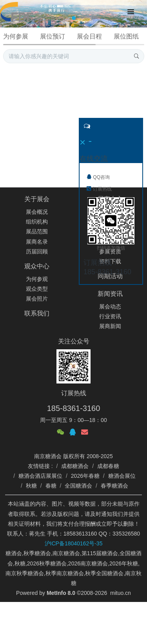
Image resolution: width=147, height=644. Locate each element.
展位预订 (53, 36)
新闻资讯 (110, 294)
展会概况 (37, 212)
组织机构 (37, 222)
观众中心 (37, 266)
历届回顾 (37, 251)
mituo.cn (121, 593)
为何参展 (16, 36)
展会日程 (89, 36)
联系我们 (37, 313)
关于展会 (37, 199)
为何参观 (37, 279)
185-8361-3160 (74, 408)
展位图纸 (126, 36)
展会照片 (37, 299)
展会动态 (110, 306)
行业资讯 (110, 316)
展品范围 (37, 231)
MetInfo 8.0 (61, 593)
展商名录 (37, 242)
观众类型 (37, 289)
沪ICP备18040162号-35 (74, 543)
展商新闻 (110, 326)
